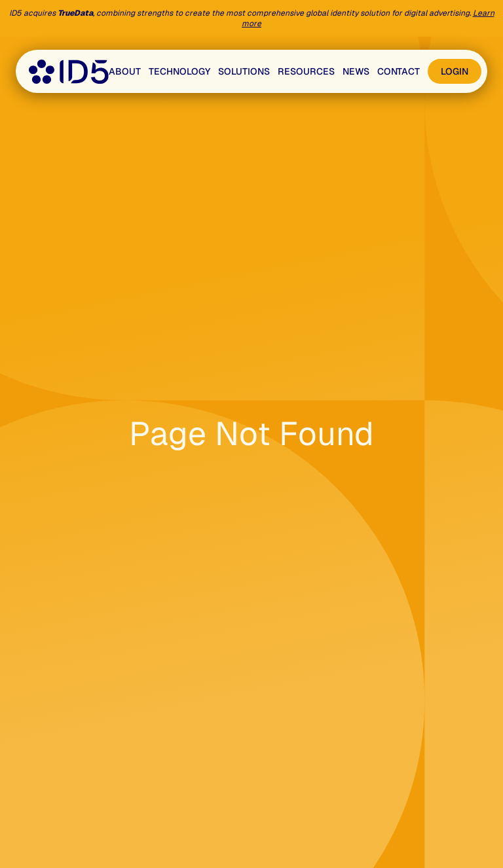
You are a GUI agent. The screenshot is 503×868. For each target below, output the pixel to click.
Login (455, 71)
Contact (399, 71)
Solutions (244, 71)
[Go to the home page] (69, 72)
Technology (179, 71)
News (356, 71)
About (125, 71)
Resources (306, 71)
